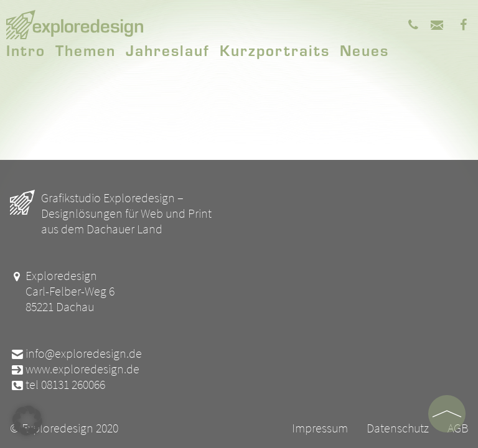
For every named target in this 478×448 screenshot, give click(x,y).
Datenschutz (398, 428)
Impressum (320, 428)
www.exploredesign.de (75, 369)
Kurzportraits (275, 50)
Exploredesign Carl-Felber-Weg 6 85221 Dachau (62, 291)
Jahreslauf (168, 50)
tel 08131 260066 (58, 384)
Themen (86, 50)
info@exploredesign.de (76, 353)
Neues (364, 50)
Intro (26, 50)
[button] (27, 421)
